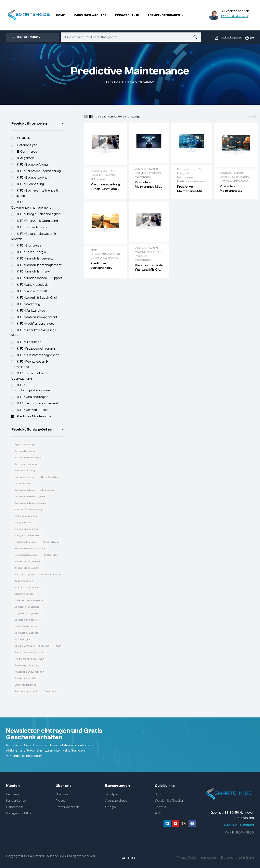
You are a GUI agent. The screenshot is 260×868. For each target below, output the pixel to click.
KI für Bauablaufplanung (34, 165)
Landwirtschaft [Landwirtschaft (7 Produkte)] (24, 594)
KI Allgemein (26, 158)
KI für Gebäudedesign (33, 227)
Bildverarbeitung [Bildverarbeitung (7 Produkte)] (25, 471)
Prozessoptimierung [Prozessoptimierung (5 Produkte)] (27, 665)
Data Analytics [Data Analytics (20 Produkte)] (50, 477)
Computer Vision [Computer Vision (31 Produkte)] (24, 477)
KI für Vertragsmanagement (38, 403)
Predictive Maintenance (34, 416)
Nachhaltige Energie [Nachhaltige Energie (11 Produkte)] (26, 633)
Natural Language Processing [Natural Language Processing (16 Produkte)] (32, 646)
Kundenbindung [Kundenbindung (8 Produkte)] (24, 581)
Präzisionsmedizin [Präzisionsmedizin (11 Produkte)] (25, 678)
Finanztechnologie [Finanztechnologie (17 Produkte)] (25, 542)
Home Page (113, 82)
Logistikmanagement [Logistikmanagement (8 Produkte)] (27, 613)
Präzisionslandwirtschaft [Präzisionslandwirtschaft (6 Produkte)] (29, 672)
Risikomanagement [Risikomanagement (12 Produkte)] (26, 691)
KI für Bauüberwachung (34, 178)
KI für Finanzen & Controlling (37, 221)
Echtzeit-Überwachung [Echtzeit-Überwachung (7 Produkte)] (29, 509)
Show (252, 117)
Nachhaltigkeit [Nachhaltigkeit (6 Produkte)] (23, 639)
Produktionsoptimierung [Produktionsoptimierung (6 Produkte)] (29, 659)
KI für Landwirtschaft (32, 291)
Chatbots (24, 138)
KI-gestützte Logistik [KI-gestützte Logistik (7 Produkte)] (27, 568)
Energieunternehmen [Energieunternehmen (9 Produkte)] (27, 535)
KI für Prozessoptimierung (36, 349)
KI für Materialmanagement (37, 317)
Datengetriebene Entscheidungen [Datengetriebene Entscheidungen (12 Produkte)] (35, 490)
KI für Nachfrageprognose (36, 324)
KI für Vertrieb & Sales (33, 410)
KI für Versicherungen (33, 397)
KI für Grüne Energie (31, 252)
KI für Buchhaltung (30, 184)
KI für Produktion (29, 342)
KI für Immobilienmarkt (34, 271)
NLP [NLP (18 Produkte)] (58, 646)
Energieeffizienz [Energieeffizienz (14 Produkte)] (24, 522)
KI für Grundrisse (29, 246)
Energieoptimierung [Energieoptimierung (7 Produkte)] (27, 529)
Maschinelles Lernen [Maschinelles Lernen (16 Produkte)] (26, 626)
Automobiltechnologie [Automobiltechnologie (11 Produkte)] (28, 458)
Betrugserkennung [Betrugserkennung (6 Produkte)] (26, 464)
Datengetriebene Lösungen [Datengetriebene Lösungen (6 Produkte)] (31, 503)
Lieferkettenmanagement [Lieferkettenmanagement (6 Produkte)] (30, 600)
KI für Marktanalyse (31, 311)
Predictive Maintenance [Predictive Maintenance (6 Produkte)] (29, 652)
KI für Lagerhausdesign (34, 285)
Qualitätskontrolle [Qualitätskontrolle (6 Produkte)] (25, 685)
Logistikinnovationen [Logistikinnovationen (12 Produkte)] (27, 607)
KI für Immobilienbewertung (37, 258)
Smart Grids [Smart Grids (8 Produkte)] (51, 691)
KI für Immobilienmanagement (39, 265)
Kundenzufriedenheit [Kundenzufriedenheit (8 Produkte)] (27, 587)
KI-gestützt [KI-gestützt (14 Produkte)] (51, 555)
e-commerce (27, 152)
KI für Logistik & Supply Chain (38, 298)
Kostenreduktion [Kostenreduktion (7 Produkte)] (51, 574)
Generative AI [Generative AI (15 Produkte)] (51, 542)
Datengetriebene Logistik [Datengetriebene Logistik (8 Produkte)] (30, 496)
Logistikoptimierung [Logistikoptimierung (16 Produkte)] (27, 620)
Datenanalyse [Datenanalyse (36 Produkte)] (23, 484)
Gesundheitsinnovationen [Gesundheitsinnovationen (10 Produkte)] (30, 548)
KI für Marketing (29, 304)
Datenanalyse (27, 145)
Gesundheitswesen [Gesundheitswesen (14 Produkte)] (26, 555)
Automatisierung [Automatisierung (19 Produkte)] (25, 451)
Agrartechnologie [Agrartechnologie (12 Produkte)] (25, 445)
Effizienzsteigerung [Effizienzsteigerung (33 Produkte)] (26, 516)
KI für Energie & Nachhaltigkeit (39, 214)
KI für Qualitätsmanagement (38, 355)
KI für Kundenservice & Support (40, 278)
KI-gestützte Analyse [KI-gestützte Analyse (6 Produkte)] (27, 561)
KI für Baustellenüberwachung (39, 171)
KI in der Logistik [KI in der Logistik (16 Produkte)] (24, 574)
